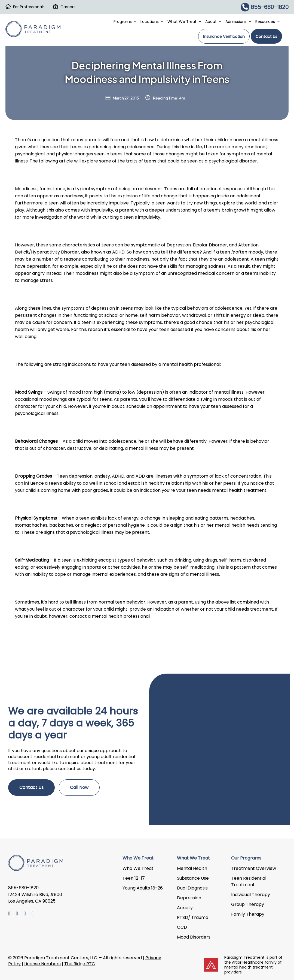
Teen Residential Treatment (249, 881)
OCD (182, 927)
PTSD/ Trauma (193, 917)
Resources (268, 22)
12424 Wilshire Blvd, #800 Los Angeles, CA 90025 (35, 898)
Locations (152, 22)
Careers (68, 7)
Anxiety (185, 908)
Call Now (79, 787)
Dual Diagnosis (192, 888)
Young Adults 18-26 (143, 888)
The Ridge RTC (80, 964)
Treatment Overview (254, 868)
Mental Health (192, 868)
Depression (189, 898)
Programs (125, 22)
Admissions (239, 22)
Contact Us (266, 37)
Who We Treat (138, 868)
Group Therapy (248, 904)
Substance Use (193, 878)
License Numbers (42, 964)
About (214, 22)
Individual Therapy (251, 895)
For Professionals (29, 7)
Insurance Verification (224, 37)
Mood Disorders (194, 937)
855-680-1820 (265, 7)
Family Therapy (248, 914)
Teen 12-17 (134, 878)
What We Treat (185, 22)
